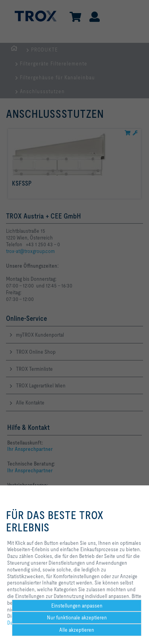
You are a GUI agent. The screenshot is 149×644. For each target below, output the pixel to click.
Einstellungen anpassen (77, 606)
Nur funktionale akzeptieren (77, 617)
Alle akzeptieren (77, 630)
